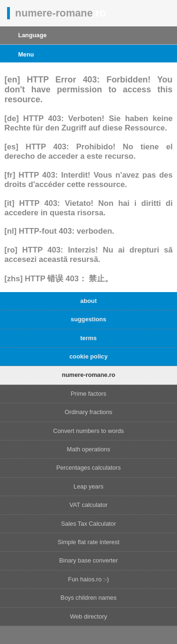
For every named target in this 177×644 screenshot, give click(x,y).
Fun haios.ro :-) (88, 579)
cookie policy (88, 356)
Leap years (88, 486)
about (88, 301)
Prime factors (88, 394)
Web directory (88, 616)
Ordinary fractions (88, 412)
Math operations (89, 449)
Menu (26, 54)
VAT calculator (88, 505)
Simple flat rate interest (88, 542)
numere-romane (60, 13)
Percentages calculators (88, 468)
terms (88, 338)
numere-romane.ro (88, 375)
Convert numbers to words (88, 431)
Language (32, 35)
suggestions (88, 319)
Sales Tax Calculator (88, 524)
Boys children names (88, 598)
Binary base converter (88, 560)
